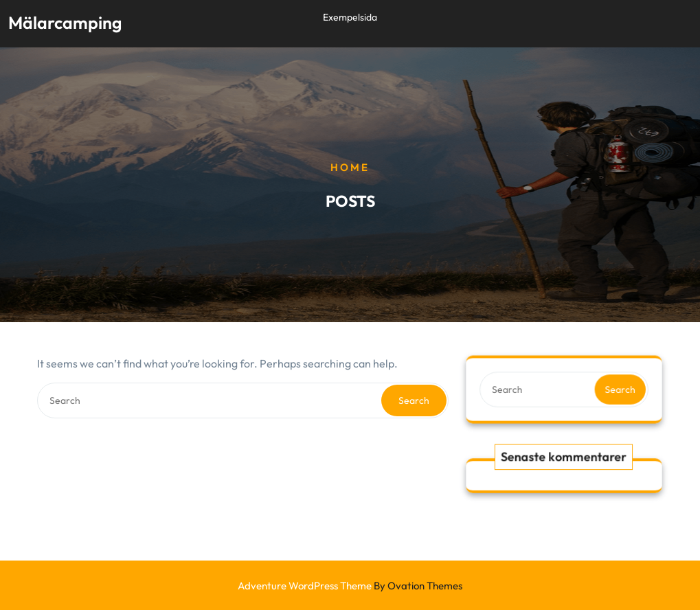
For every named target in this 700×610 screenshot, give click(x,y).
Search (414, 400)
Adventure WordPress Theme (350, 586)
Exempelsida (350, 16)
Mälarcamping (65, 21)
